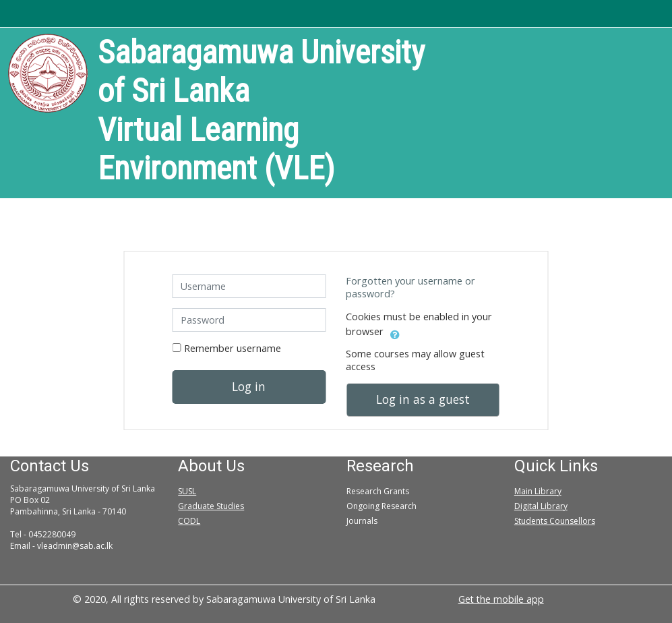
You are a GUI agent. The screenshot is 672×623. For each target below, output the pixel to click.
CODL (189, 521)
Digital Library (541, 506)
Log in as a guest (423, 399)
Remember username (233, 348)
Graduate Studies (211, 506)
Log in (249, 386)
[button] (395, 332)
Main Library (538, 491)
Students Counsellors (555, 521)
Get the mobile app (501, 599)
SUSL (187, 491)
